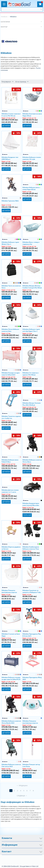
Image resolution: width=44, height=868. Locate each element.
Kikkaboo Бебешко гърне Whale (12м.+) (10, 243)
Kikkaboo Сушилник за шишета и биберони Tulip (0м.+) (32, 591)
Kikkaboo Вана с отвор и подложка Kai (31, 243)
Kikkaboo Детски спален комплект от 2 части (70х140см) (10, 491)
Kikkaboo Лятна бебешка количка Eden (10, 330)
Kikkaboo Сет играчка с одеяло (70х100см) (31, 374)
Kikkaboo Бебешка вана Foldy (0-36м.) (10, 461)
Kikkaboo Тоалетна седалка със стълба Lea (11, 417)
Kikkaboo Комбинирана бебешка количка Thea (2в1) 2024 (31, 548)
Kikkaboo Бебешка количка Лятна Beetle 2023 (11, 722)
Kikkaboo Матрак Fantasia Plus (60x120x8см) (32, 404)
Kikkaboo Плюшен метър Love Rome (31, 765)
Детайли (6, 126)
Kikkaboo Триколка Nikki (10, 201)
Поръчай (27, 515)
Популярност (7, 82)
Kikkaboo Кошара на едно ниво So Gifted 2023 (11, 374)
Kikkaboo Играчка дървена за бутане (11, 548)
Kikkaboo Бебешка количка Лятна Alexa (32, 461)
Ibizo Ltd (35, 866)
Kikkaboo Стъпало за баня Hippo (11, 635)
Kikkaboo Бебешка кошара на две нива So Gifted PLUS (11, 678)
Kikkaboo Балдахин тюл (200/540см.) (10, 158)
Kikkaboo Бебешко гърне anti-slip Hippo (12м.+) (31, 330)
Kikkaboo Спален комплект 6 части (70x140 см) (11, 115)
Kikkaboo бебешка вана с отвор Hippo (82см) (31, 188)
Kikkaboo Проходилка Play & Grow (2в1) (32, 635)
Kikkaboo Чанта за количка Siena (11, 287)
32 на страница (22, 82)
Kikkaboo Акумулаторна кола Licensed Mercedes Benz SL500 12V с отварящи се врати (32, 504)
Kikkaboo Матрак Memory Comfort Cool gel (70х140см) (32, 287)
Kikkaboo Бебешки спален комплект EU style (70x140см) (32, 158)
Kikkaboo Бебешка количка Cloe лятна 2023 (11, 765)
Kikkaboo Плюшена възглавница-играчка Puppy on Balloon (30, 722)
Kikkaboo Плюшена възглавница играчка (9, 591)
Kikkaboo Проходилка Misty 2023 (32, 678)
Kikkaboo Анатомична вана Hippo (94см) (32, 115)
